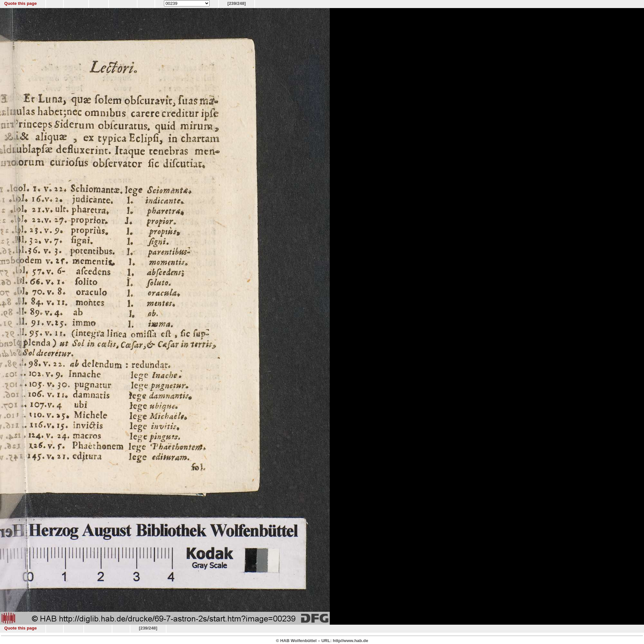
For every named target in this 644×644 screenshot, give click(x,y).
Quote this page (20, 3)
